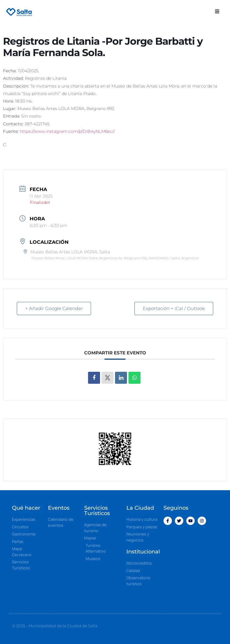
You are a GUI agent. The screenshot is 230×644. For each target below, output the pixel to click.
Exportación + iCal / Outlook (174, 308)
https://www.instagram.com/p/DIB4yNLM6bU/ (67, 131)
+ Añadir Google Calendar (54, 308)
